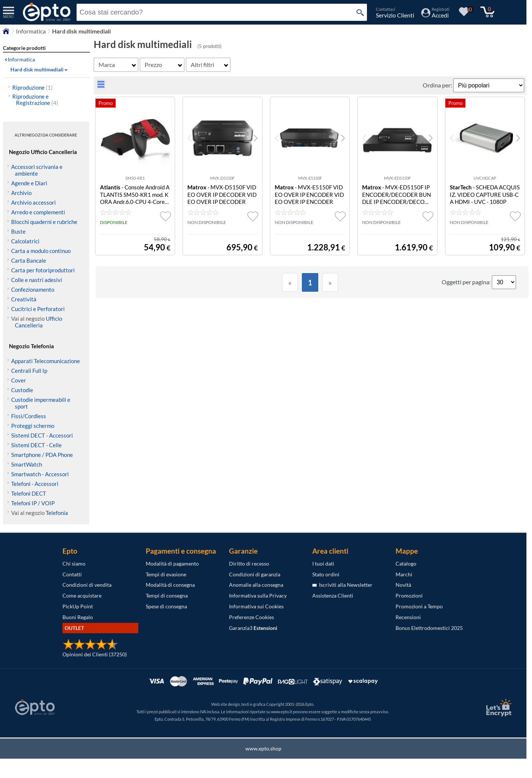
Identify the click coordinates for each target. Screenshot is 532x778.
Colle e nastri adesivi (37, 280)
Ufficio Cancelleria (38, 322)
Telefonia (57, 513)
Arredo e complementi (38, 212)
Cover (19, 380)
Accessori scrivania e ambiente (37, 170)
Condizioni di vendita (87, 585)
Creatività (24, 299)
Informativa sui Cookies (256, 606)
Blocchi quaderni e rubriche (44, 222)
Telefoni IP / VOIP (33, 503)
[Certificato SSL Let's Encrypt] (498, 707)
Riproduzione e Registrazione (35, 100)
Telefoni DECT (29, 493)
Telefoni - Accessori (35, 484)
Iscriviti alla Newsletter (342, 585)
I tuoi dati (323, 564)
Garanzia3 (253, 628)
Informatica (21, 59)
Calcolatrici (25, 241)
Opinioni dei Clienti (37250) (95, 654)
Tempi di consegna (167, 595)
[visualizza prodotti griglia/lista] (101, 87)
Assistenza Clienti (333, 595)
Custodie (22, 390)
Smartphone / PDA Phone (42, 455)
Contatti (72, 574)
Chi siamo (74, 564)
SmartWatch (27, 464)
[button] (256, 138)
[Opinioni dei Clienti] (90, 648)
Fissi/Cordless (29, 416)
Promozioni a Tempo (419, 606)
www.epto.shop (263, 748)
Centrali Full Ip (29, 371)
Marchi (404, 574)
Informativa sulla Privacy (258, 595)
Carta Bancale (29, 260)
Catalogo (406, 564)
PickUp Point (78, 606)
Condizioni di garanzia (255, 574)
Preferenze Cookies (252, 617)
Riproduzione (33, 87)
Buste (18, 231)
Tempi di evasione (166, 574)
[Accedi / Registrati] (435, 15)
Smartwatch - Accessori (40, 474)
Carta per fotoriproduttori (43, 270)
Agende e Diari (29, 183)
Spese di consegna (166, 606)
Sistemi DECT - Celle (36, 445)
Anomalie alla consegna (256, 585)
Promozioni (409, 595)
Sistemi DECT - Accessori (42, 435)
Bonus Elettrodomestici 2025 (429, 628)
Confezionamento (33, 289)
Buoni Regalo (78, 617)
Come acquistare (82, 595)
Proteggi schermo (33, 426)
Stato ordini (326, 574)
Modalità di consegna (170, 585)
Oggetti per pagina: (467, 282)
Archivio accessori (33, 202)
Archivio (21, 193)
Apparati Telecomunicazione (46, 361)
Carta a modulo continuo (41, 251)
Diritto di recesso (249, 564)
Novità (403, 585)
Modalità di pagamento (172, 564)
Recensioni (408, 617)
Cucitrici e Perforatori (38, 309)
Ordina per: (438, 85)
